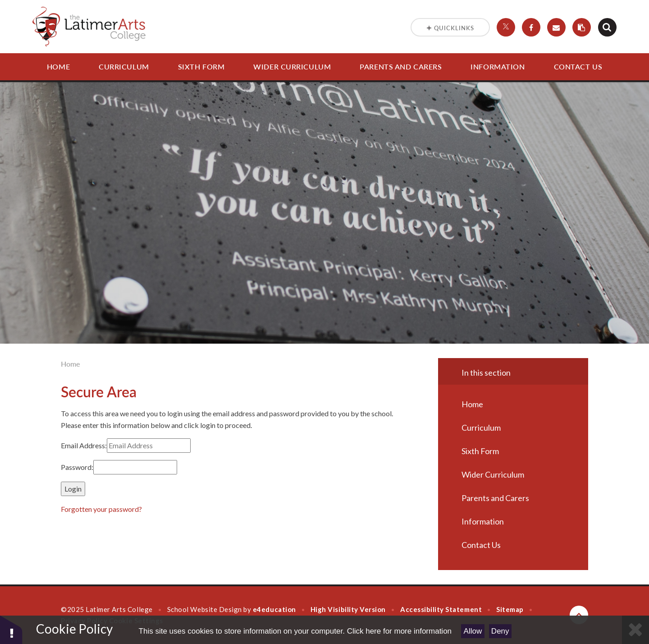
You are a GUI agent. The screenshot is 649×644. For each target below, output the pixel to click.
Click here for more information (399, 631)
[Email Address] (149, 446)
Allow (473, 631)
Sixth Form (201, 67)
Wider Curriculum (292, 67)
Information (498, 67)
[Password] (135, 467)
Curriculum (124, 67)
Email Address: (84, 445)
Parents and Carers (401, 67)
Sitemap (510, 609)
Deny (500, 631)
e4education (274, 609)
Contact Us (578, 67)
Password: (77, 467)
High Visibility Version (348, 609)
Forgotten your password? (101, 509)
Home (58, 67)
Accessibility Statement (441, 609)
